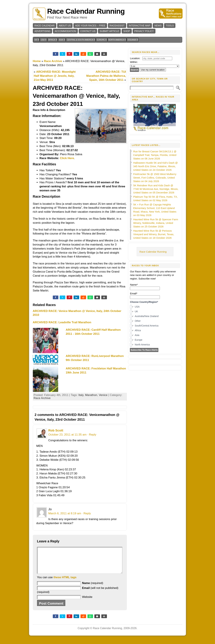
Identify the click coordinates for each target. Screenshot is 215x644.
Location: (135, 58)
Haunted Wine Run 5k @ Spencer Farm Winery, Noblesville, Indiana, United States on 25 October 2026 (156, 223)
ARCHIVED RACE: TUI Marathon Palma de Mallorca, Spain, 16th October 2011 (106, 76)
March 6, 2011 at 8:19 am (65, 513)
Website (87, 602)
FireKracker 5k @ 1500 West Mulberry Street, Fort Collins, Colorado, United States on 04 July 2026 (155, 178)
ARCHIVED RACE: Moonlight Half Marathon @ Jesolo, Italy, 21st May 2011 (55, 76)
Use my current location (153, 70)
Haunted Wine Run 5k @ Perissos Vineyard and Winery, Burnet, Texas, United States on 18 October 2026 (154, 234)
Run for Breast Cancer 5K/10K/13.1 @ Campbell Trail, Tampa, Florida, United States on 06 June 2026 (155, 155)
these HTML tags (65, 582)
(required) (93, 588)
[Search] (152, 88)
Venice (103, 395)
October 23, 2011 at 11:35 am (67, 435)
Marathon (91, 395)
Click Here (67, 158)
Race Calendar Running (86, 11)
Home (37, 61)
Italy (81, 395)
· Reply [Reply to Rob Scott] (92, 435)
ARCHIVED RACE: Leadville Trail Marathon (62, 322)
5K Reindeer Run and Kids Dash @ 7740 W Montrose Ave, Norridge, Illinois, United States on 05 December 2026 (156, 189)
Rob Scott (56, 430)
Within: (134, 62)
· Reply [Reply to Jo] (86, 513)
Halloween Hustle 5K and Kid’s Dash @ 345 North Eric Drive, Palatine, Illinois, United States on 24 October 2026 (155, 166)
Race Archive (53, 61)
